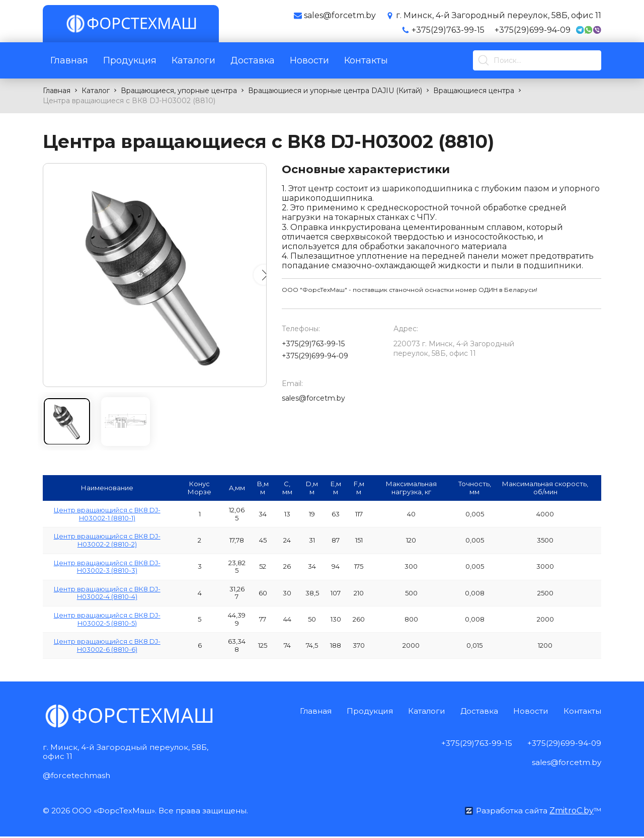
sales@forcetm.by (313, 398)
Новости (309, 60)
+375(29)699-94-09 (533, 30)
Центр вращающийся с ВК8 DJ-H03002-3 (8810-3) (107, 567)
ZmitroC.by (571, 812)
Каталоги (193, 60)
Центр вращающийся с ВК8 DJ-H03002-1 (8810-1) (107, 514)
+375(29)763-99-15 (448, 30)
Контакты (366, 60)
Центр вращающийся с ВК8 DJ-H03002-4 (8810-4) (107, 593)
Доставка (253, 60)
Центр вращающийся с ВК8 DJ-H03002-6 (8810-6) (107, 645)
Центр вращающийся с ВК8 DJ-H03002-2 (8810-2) (107, 540)
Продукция (130, 60)
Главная (69, 60)
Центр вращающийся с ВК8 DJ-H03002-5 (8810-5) (107, 619)
